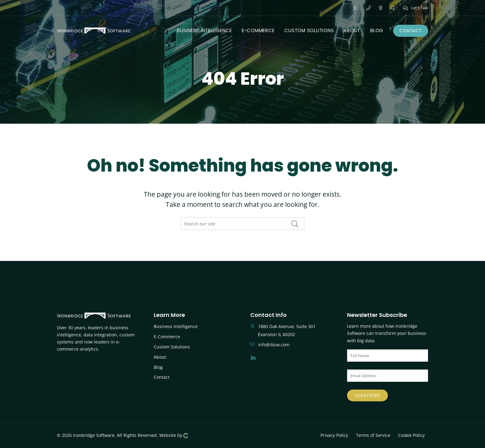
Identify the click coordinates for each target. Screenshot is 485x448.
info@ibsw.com (274, 345)
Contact (162, 377)
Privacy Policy (334, 435)
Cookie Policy (411, 435)
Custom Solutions (172, 347)
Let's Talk (415, 8)
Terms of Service (373, 435)
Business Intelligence (176, 326)
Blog (158, 367)
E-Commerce (167, 337)
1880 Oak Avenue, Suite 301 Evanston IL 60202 (287, 330)
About (160, 357)
